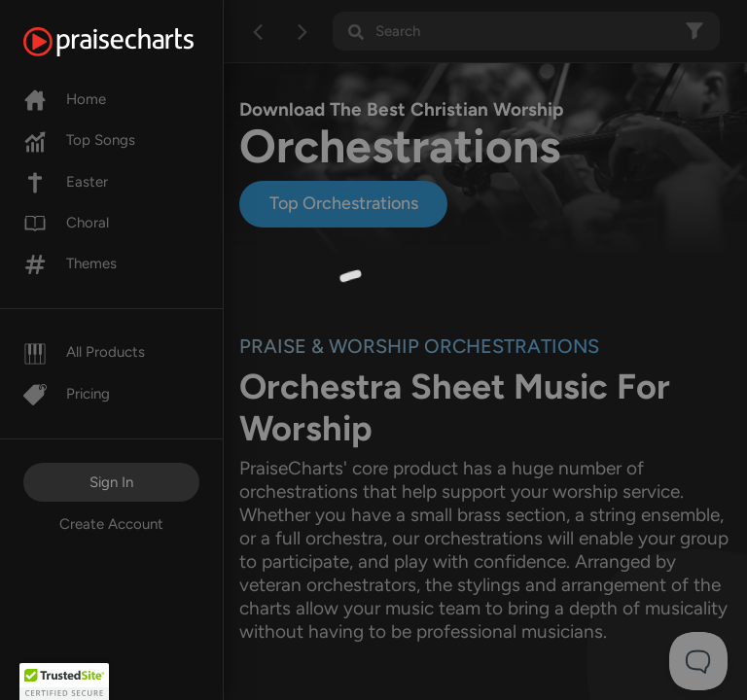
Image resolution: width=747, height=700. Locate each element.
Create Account (111, 524)
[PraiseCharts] (133, 42)
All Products (84, 352)
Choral (66, 223)
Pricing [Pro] (67, 394)
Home (65, 99)
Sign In (111, 482)
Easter (66, 182)
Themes (70, 263)
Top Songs (79, 140)
